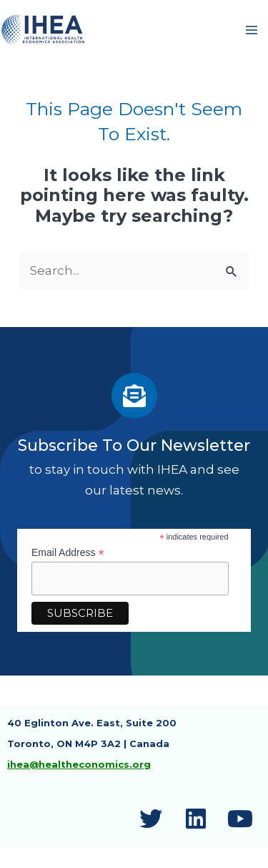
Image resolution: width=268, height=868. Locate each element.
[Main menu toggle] (252, 30)
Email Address (68, 553)
